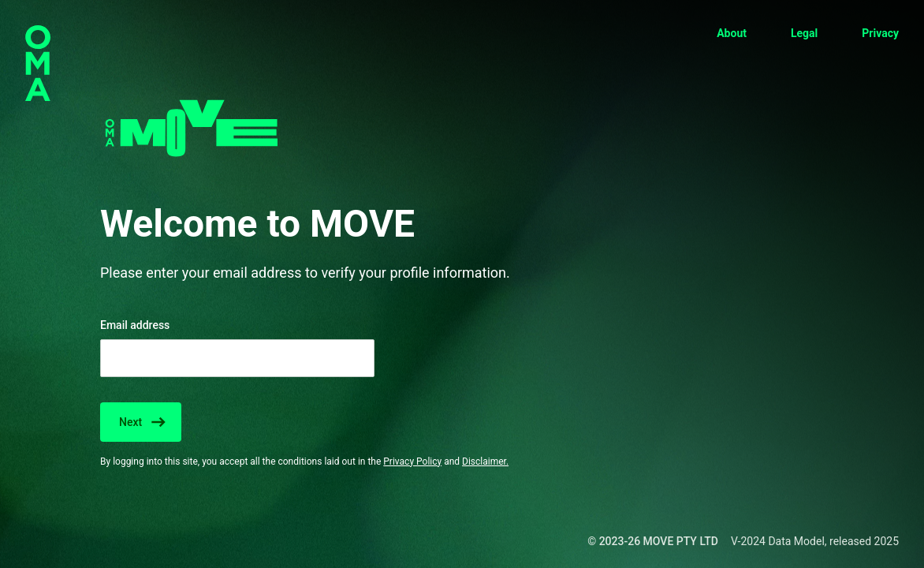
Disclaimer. (485, 461)
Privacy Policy (412, 461)
